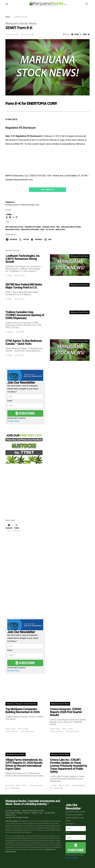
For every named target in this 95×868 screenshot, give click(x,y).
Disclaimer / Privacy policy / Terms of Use (24, 813)
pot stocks (50, 230)
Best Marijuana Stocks (14, 227)
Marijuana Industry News (71, 227)
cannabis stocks (48, 227)
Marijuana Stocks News (21, 23)
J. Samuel (9, 332)
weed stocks (60, 230)
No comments (13, 34)
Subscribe (25, 413)
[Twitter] (16, 528)
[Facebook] (9, 528)
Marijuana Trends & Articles (26, 704)
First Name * (12, 392)
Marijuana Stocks (12, 230)
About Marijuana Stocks (33, 811)
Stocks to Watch (13, 811)
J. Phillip (8, 215)
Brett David (10, 785)
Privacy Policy (13, 421)
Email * (10, 401)
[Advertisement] (24, 493)
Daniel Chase (10, 729)
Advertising (50, 813)
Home (8, 17)
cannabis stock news (33, 227)
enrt (58, 227)
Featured (10, 704)
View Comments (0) (47, 190)
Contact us (10, 815)
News (42, 230)
